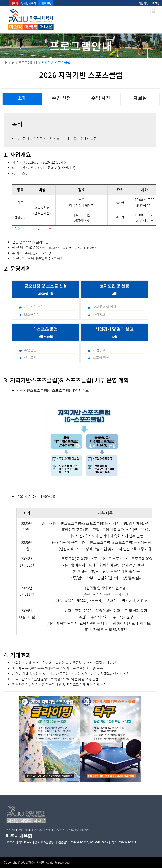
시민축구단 (45, 3)
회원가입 (143, 3)
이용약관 (59, 830)
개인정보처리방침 (41, 830)
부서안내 (11, 830)
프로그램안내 (28, 63)
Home (10, 63)
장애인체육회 (28, 3)
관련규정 (23, 830)
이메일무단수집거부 (78, 830)
